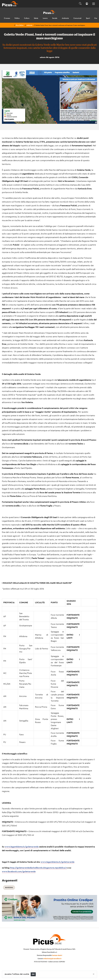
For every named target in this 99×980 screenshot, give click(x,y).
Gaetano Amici (57, 955)
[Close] (94, 974)
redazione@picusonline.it (52, 959)
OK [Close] (33, 974)
